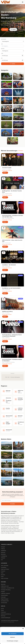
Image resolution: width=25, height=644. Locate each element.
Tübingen (3, 558)
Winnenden (8, 243)
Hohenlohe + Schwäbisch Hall (7, 588)
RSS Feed (3, 616)
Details (5, 173)
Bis (2, 58)
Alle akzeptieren (12, 634)
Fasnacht (3, 571)
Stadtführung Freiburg (7, 311)
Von (2, 53)
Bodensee (3, 584)
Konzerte (20, 155)
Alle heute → (21, 151)
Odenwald (3, 597)
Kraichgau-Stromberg (6, 590)
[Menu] (23, 2)
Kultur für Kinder (5, 578)
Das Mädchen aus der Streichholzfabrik (11, 288)
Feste (2, 573)
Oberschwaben (4, 595)
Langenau (9, 169)
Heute (5, 29)
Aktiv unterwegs (5, 565)
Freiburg (7, 313)
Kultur (21, 178)
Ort (2, 44)
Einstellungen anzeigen (12, 641)
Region (3, 49)
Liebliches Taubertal (5, 593)
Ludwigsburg (4, 556)
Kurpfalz (3, 592)
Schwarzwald (4, 603)
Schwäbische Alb (5, 601)
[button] (23, 629)
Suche (13, 29)
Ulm (2, 560)
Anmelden (13, 504)
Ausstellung (4, 567)
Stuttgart (3, 547)
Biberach (7, 338)
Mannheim (3, 554)
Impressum (3, 612)
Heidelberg (3, 550)
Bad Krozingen (9, 194)
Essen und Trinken (5, 569)
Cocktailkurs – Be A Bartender (9, 265)
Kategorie (3, 39)
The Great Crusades (7, 168)
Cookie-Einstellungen (6, 618)
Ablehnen (12, 637)
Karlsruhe (8, 266)
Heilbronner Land (5, 586)
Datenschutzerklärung (6, 614)
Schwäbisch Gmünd (10, 218)
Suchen (13, 64)
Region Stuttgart (5, 599)
